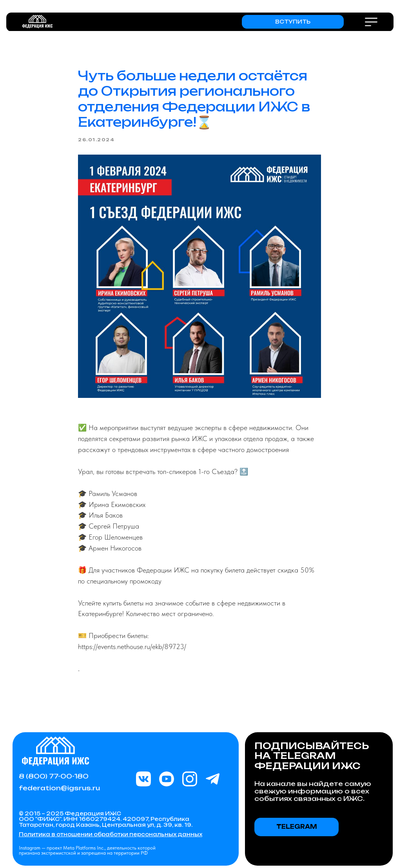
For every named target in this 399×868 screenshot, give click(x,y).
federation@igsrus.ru (59, 788)
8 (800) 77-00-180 (54, 776)
